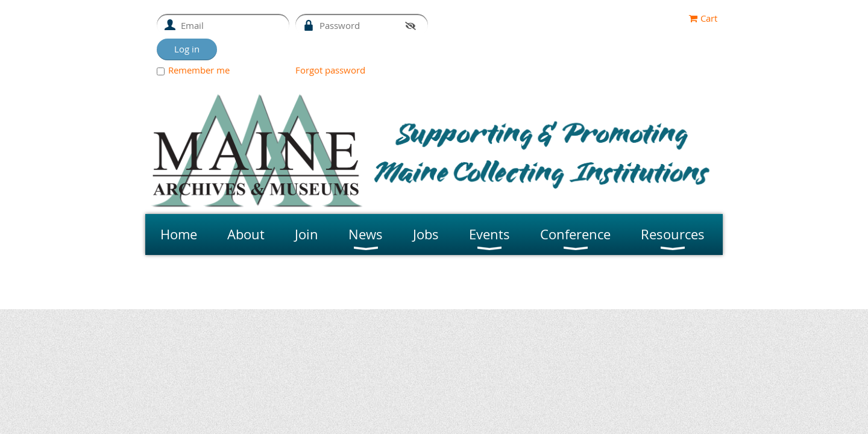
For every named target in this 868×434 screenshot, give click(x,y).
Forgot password (330, 70)
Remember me (199, 70)
